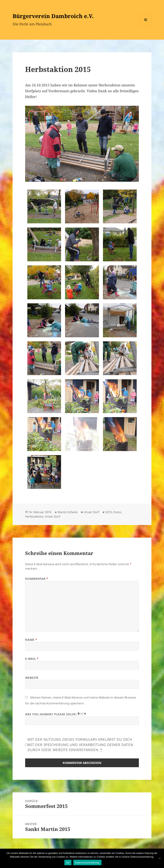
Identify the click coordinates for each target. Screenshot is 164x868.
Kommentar (37, 579)
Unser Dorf (92, 512)
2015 (109, 512)
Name (31, 640)
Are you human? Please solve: (82, 719)
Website (32, 678)
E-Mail (32, 659)
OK (68, 863)
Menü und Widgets (146, 25)
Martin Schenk (68, 512)
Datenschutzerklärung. (87, 863)
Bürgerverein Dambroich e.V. (53, 16)
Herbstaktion (34, 516)
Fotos (117, 512)
